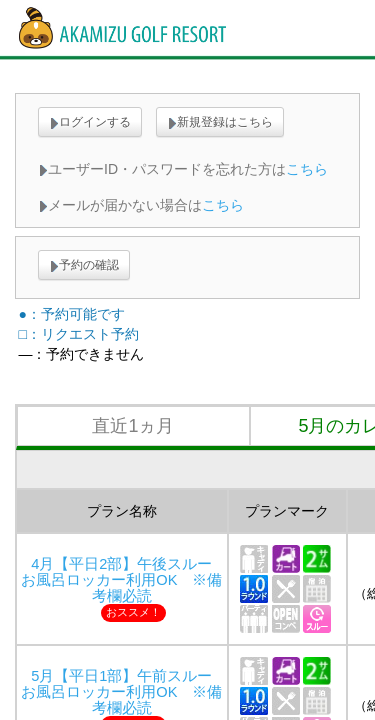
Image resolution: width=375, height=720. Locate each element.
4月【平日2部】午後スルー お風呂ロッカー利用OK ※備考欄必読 (124, 580)
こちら (307, 169)
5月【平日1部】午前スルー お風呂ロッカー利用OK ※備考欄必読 (124, 692)
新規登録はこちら (220, 122)
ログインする (90, 122)
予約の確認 (84, 265)
